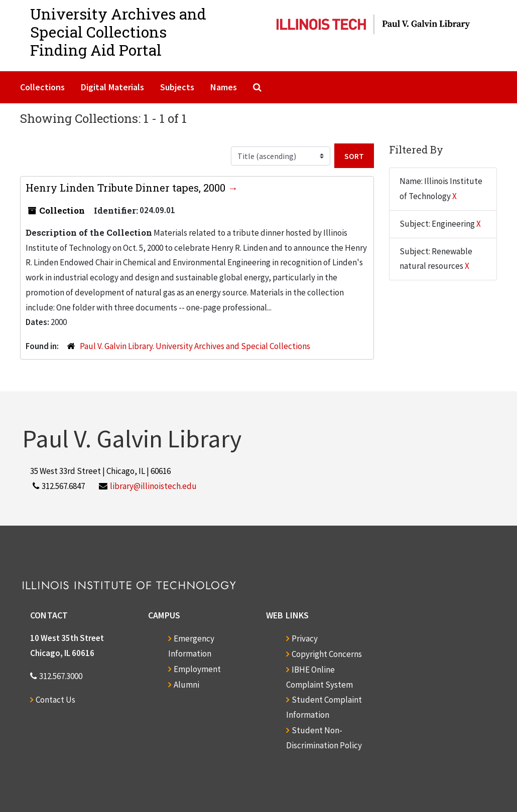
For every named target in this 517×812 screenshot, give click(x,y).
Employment (197, 669)
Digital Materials (112, 87)
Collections (42, 87)
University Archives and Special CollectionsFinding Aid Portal (118, 32)
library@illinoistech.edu (153, 486)
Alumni (186, 685)
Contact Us (55, 700)
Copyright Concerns (327, 654)
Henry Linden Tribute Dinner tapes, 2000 (127, 188)
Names (224, 87)
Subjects (177, 87)
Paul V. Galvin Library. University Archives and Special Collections (195, 346)
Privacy (305, 638)
